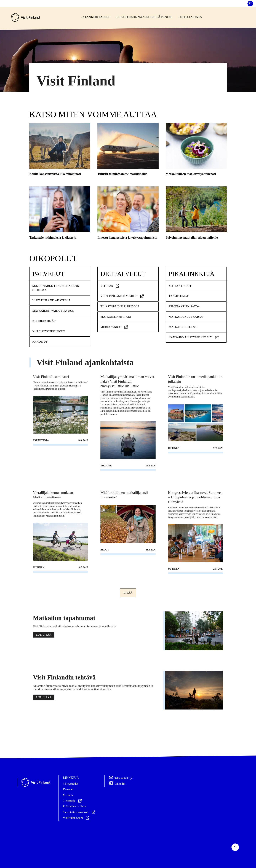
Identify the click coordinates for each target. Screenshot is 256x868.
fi (250, 3)
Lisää (128, 593)
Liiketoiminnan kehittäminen (144, 17)
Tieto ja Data (190, 17)
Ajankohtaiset (96, 17)
